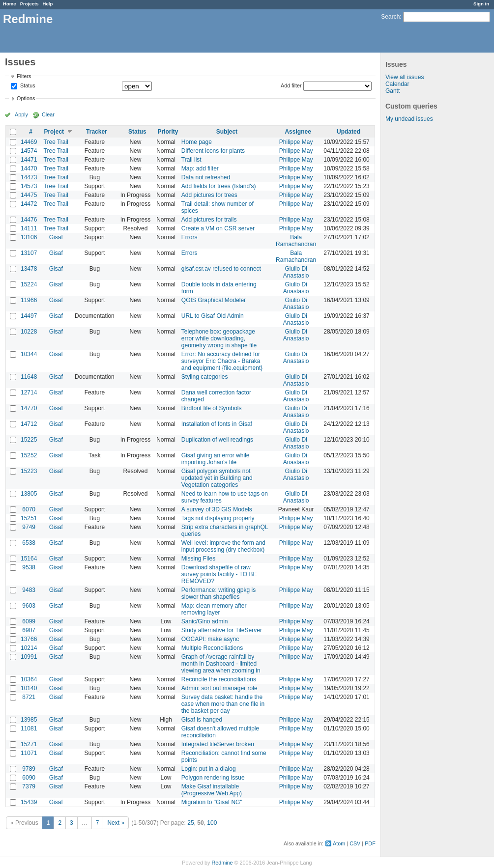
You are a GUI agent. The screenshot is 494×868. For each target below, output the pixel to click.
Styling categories (205, 377)
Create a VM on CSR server (218, 228)
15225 (29, 440)
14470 (29, 168)
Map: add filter (200, 168)
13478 (29, 269)
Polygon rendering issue (213, 778)
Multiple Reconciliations (212, 648)
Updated (349, 132)
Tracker (97, 132)
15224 (29, 284)
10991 (29, 657)
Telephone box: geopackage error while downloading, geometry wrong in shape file (219, 338)
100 (212, 823)
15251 (29, 518)
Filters (24, 76)
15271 (29, 744)
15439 (29, 802)
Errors (189, 237)
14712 (29, 424)
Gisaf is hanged (202, 720)
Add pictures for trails (209, 220)
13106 (29, 237)
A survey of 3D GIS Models (217, 509)
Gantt (392, 91)
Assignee (298, 132)
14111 (29, 228)
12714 (29, 392)
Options (26, 98)
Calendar (397, 84)
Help (48, 4)
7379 (29, 786)
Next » (116, 823)
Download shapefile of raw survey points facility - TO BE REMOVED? (219, 574)
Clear (48, 114)
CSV (355, 843)
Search (390, 17)
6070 (29, 509)
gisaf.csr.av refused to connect (221, 269)
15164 (29, 559)
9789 (29, 769)
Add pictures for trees (209, 195)
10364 (29, 679)
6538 (29, 543)
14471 (29, 160)
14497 (29, 316)
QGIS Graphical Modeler (214, 300)
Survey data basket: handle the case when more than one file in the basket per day (223, 704)
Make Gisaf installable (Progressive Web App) (212, 790)
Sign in (481, 4)
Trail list (191, 160)
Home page (197, 142)
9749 (29, 527)
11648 (29, 377)
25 (190, 823)
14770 (29, 408)
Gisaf (56, 237)
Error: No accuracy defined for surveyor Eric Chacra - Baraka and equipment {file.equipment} (222, 361)
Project (54, 132)
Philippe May (296, 142)
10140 (29, 688)
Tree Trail (56, 142)
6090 (29, 778)
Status (27, 86)
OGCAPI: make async (210, 639)
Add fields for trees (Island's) (219, 186)
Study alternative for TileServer (222, 630)
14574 (29, 151)
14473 (29, 177)
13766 (29, 639)
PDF (370, 843)
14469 (29, 142)
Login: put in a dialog (209, 769)
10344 (29, 354)
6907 (29, 630)
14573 (29, 186)
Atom (339, 843)
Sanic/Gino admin (205, 621)
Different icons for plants (213, 151)
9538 (29, 567)
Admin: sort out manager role (219, 688)
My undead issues (409, 119)
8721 (29, 697)
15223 (29, 471)
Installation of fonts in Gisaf (217, 424)
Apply (21, 114)
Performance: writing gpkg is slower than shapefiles (218, 593)
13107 (29, 253)
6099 (29, 621)
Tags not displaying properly (218, 518)
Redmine (222, 863)
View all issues (405, 77)
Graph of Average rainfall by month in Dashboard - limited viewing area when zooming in (221, 664)
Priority (168, 132)
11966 (29, 300)
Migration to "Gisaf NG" (212, 802)
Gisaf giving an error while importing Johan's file (216, 459)
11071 (29, 753)
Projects (29, 4)
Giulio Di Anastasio (296, 272)
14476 (29, 220)
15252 (29, 455)
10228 (29, 332)
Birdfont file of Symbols (212, 408)
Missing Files (198, 559)
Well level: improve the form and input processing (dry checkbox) (223, 546)
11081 (29, 728)
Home (10, 4)
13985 (29, 720)
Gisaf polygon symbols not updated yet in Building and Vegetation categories (217, 478)
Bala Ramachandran (296, 241)
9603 (29, 606)
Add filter (291, 85)
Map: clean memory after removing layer (214, 609)
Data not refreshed (206, 177)
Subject (227, 132)
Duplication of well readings (217, 440)
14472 (29, 204)
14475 (29, 195)
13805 (29, 494)
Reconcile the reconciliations (219, 679)
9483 (29, 590)
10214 (29, 648)
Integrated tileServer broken (218, 744)
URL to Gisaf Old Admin (213, 316)
